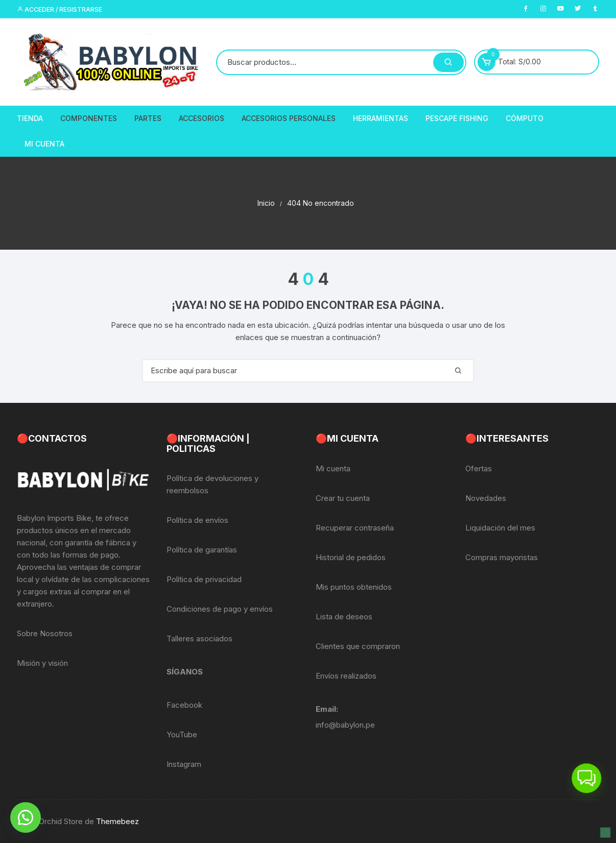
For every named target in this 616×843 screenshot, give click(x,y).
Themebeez (117, 821)
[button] (26, 817)
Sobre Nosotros (45, 633)
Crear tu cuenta (343, 498)
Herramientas (381, 118)
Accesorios (202, 118)
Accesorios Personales (289, 118)
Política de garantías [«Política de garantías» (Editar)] (202, 550)
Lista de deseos (344, 617)
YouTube (182, 734)
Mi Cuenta (44, 144)
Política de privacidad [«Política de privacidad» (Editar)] (204, 579)
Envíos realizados (346, 676)
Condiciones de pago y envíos (220, 609)
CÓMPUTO (525, 118)
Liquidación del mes (500, 528)
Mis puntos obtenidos (354, 587)
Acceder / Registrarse (60, 9)
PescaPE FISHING (457, 118)
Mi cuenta (333, 468)
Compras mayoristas (502, 557)
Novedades (486, 498)
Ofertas (479, 468)
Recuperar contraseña (355, 528)
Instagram (184, 764)
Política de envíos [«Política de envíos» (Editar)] (197, 520)
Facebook (184, 705)
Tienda (30, 118)
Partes (148, 118)
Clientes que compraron (358, 646)
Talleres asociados (199, 639)
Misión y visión (42, 663)
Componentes (89, 118)
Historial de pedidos (351, 557)
